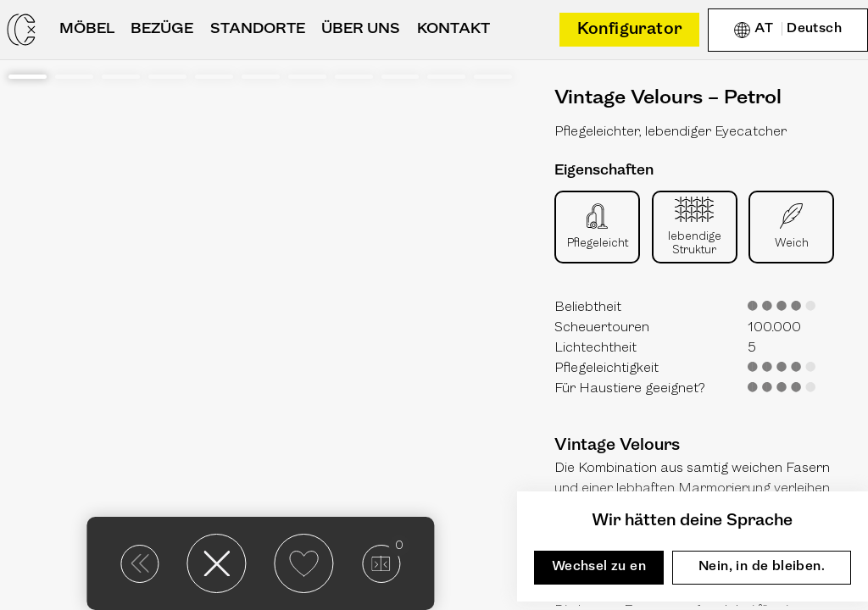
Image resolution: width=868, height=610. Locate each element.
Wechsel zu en (599, 567)
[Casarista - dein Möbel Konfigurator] (21, 30)
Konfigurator (630, 30)
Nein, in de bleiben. (762, 567)
